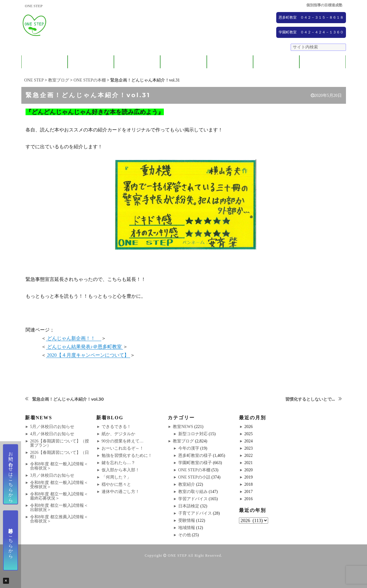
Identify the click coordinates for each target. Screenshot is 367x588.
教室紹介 (137, 62)
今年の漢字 (189, 448)
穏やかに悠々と (116, 484)
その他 (185, 535)
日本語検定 (189, 506)
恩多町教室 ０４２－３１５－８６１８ (311, 17)
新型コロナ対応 (193, 434)
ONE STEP (177, 556)
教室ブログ (183, 441)
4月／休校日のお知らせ (52, 434)
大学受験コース (230, 62)
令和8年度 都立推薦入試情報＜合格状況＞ (59, 519)
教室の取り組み (193, 492)
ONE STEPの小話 (194, 477)
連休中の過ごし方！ (121, 492)
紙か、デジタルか (118, 434)
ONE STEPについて (44, 62)
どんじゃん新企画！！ (74, 338)
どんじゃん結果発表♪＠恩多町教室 (84, 347)
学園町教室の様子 (195, 463)
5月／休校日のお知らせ (52, 427)
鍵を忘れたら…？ (118, 463)
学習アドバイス (193, 499)
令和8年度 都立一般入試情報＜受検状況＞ (59, 485)
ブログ (323, 62)
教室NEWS (183, 427)
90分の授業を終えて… (123, 441)
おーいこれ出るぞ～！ (123, 448)
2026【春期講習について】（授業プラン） (60, 443)
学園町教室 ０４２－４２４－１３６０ (311, 32)
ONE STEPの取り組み (183, 62)
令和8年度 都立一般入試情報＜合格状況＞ (59, 466)
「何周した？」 (116, 477)
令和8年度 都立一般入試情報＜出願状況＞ (59, 508)
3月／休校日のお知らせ (52, 475)
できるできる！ (116, 427)
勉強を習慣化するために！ (127, 456)
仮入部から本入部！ (121, 470)
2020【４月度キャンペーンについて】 (88, 355)
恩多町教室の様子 (195, 456)
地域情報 (187, 528)
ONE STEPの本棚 (194, 470)
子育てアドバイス (195, 513)
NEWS (276, 62)
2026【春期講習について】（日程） (60, 455)
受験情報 (187, 520)
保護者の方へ (91, 62)
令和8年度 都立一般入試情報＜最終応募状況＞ (59, 496)
